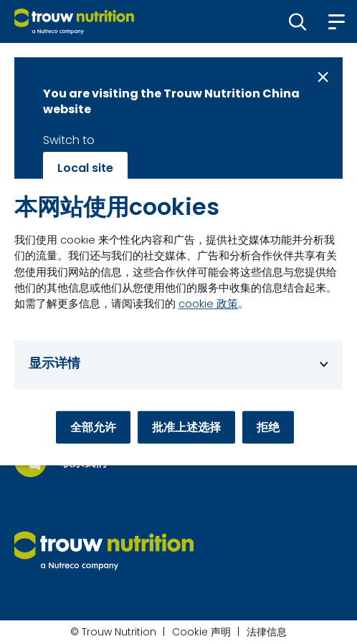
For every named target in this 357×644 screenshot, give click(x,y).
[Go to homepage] (74, 21)
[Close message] (323, 77)
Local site (85, 168)
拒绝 (268, 427)
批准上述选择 (186, 427)
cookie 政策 (208, 303)
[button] (298, 21)
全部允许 (93, 427)
